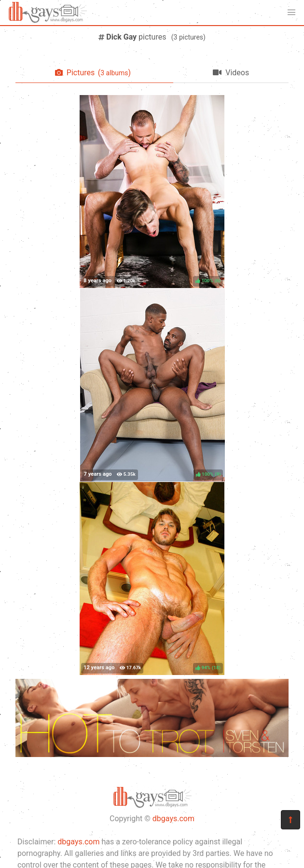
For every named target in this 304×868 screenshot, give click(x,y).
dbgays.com (173, 819)
